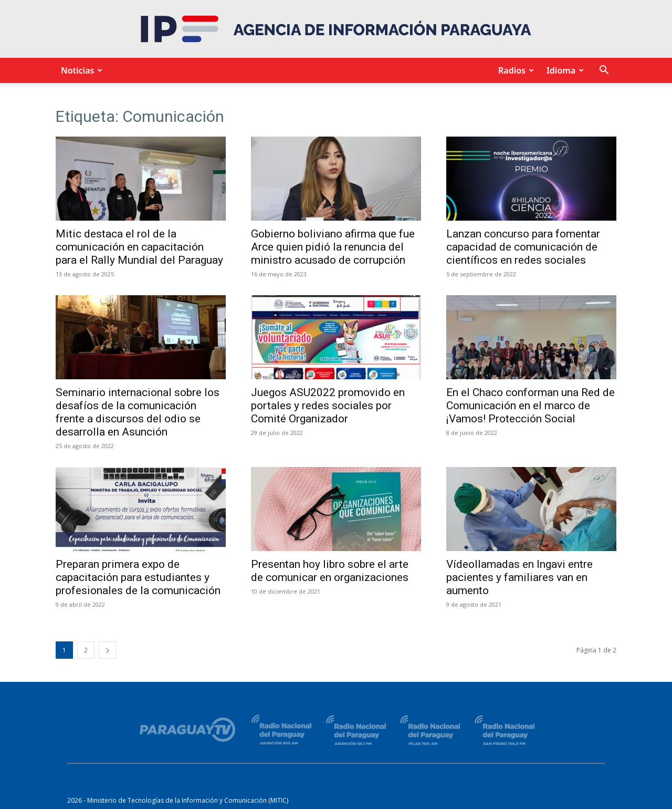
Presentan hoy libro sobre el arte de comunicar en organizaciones (330, 571)
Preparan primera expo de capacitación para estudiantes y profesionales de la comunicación (138, 577)
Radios (514, 70)
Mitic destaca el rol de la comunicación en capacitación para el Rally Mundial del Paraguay (139, 247)
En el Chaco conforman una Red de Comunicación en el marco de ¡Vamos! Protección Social (531, 406)
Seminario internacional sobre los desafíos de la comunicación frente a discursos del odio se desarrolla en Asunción (138, 412)
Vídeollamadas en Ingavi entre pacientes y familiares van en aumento (519, 577)
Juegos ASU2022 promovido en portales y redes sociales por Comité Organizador (328, 406)
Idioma (564, 70)
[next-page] (108, 650)
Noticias (80, 70)
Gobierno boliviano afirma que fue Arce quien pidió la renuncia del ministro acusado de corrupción (333, 247)
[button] (604, 71)
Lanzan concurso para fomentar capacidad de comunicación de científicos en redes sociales (523, 247)
